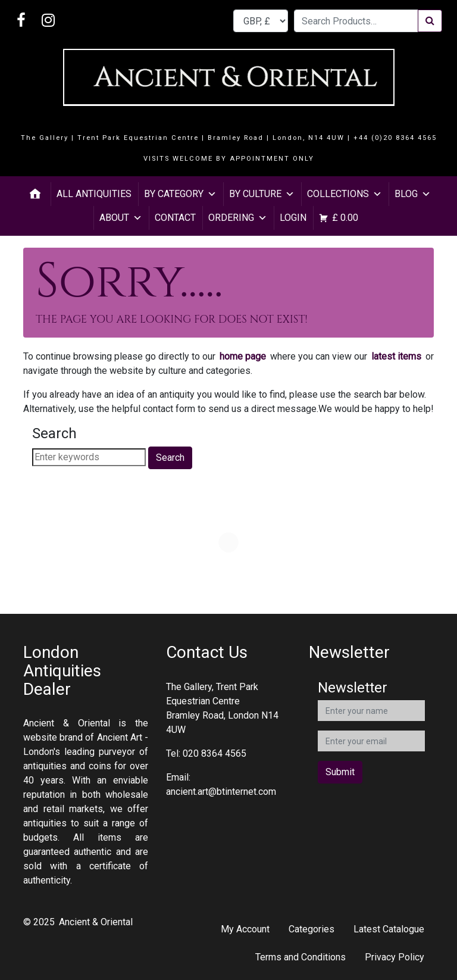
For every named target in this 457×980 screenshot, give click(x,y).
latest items (396, 356)
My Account (245, 929)
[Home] (35, 194)
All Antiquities (94, 194)
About (121, 218)
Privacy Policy (395, 957)
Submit (340, 772)
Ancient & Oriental (96, 922)
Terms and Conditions (301, 957)
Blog (413, 194)
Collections (345, 194)
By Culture (262, 194)
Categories (312, 929)
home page (243, 356)
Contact (175, 218)
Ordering (238, 218)
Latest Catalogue (389, 929)
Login (293, 218)
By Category (180, 194)
